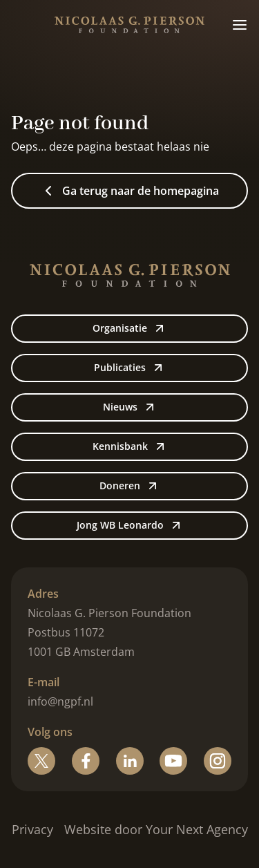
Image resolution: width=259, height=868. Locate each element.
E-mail (44, 682)
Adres (43, 594)
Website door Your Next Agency (156, 829)
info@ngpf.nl (60, 701)
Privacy (32, 829)
